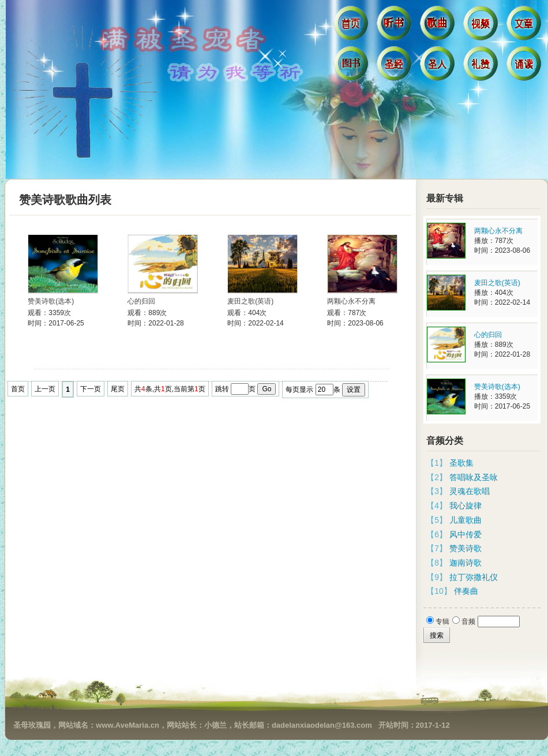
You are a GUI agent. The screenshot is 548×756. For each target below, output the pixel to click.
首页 (352, 26)
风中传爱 (466, 534)
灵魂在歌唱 (470, 491)
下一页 (91, 389)
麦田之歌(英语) (250, 301)
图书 (352, 66)
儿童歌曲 (466, 520)
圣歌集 (461, 463)
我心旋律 (466, 506)
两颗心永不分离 (351, 301)
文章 (525, 26)
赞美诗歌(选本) (51, 301)
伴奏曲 (466, 591)
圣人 (439, 66)
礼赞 (482, 66)
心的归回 (141, 301)
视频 (482, 26)
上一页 (45, 389)
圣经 (395, 66)
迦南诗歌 (466, 563)
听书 (395, 26)
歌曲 (439, 26)
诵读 (525, 66)
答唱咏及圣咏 (474, 477)
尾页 (118, 389)
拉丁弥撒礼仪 (474, 577)
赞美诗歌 (466, 548)
